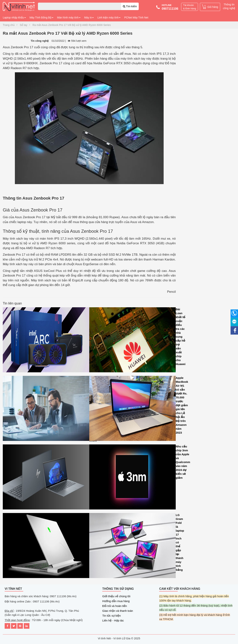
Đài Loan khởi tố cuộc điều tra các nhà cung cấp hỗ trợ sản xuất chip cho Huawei (132, 341)
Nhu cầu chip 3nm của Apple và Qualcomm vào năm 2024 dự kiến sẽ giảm (132, 478)
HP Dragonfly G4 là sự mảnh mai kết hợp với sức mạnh (46, 478)
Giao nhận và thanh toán (118, 611)
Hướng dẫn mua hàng (116, 601)
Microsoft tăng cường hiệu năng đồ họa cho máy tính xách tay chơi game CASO (46, 546)
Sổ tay (24, 25)
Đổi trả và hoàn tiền (115, 606)
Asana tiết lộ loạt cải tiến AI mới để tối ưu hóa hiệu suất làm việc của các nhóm (46, 409)
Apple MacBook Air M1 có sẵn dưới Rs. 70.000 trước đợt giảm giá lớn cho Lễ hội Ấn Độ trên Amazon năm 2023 (132, 409)
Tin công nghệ (40, 41)
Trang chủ (9, 25)
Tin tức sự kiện (111, 616)
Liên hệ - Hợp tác (113, 620)
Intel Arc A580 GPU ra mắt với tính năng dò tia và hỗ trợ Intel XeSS (46, 341)
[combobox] (88, 6)
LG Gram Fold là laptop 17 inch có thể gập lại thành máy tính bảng (132, 546)
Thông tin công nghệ (229, 6)
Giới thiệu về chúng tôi (116, 596)
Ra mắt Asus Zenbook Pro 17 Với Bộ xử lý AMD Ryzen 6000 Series (72, 25)
